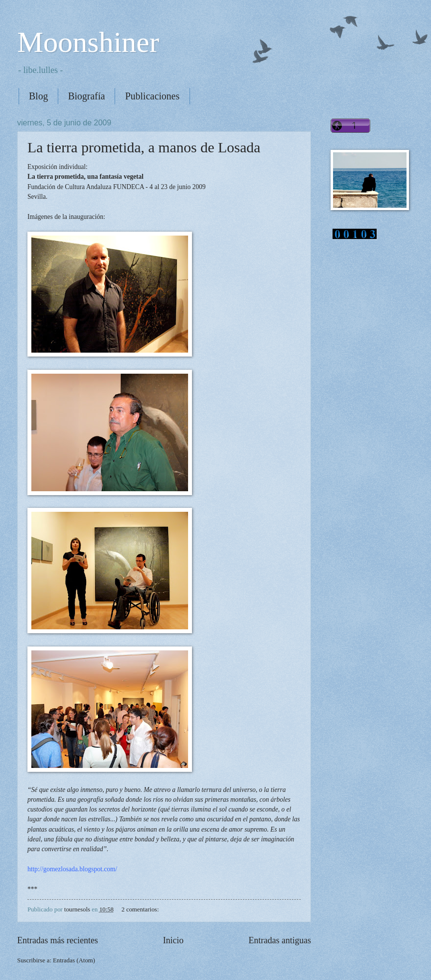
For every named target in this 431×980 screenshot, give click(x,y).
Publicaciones (152, 96)
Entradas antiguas (280, 940)
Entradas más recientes (58, 940)
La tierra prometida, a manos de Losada (144, 147)
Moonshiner (88, 42)
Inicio (173, 940)
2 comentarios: (141, 909)
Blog (38, 96)
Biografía (87, 96)
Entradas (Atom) (74, 960)
